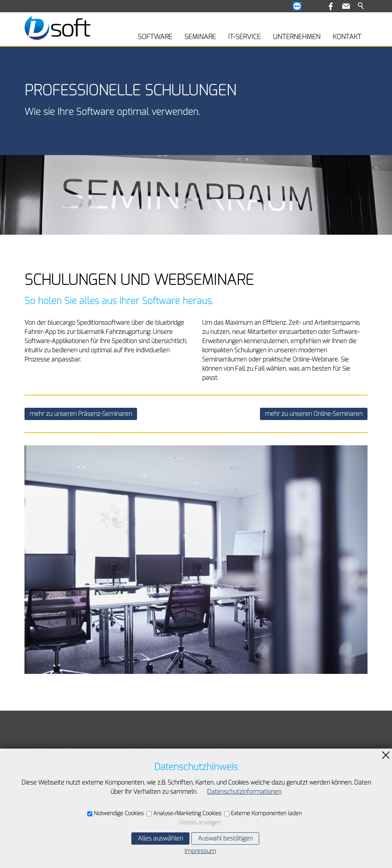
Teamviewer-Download (56, 766)
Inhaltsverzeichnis (49, 789)
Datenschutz (42, 812)
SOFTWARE (155, 37)
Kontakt (35, 777)
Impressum (40, 801)
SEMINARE (200, 37)
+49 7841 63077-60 (238, 800)
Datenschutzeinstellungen (61, 824)
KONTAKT (347, 37)
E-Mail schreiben (233, 813)
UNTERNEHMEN (297, 37)
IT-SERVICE (244, 37)
